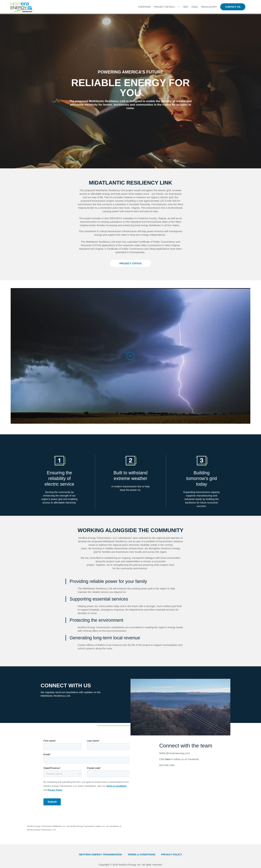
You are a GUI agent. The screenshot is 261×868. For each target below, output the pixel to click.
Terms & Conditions (141, 854)
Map (186, 7)
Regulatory (209, 7)
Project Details (164, 7)
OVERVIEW (144, 7)
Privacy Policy (172, 854)
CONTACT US (233, 7)
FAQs (195, 7)
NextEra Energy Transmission (100, 854)
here (168, 759)
